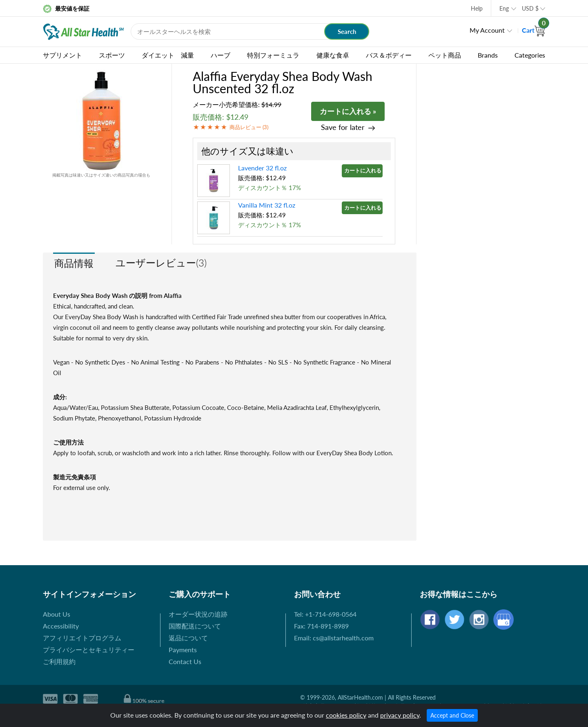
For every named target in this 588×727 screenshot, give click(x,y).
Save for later (343, 127)
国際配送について (195, 626)
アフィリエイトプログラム (82, 638)
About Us (57, 614)
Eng (504, 8)
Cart (533, 30)
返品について (188, 638)
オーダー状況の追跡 (198, 614)
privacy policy (400, 715)
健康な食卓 (333, 55)
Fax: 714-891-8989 (321, 626)
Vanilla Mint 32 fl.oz (267, 205)
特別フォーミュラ (273, 55)
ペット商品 (445, 55)
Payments (183, 650)
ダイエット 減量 (168, 55)
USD (530, 8)
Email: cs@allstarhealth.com (334, 638)
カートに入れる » (348, 111)
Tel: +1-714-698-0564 (325, 614)
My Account (487, 30)
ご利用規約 (59, 661)
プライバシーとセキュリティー (89, 650)
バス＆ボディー (389, 55)
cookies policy (346, 715)
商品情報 (74, 263)
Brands (488, 55)
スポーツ (112, 55)
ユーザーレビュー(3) (161, 263)
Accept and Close (452, 715)
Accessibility (61, 626)
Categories (530, 55)
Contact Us (185, 661)
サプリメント (62, 55)
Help (477, 8)
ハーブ (220, 55)
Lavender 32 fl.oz (262, 168)
